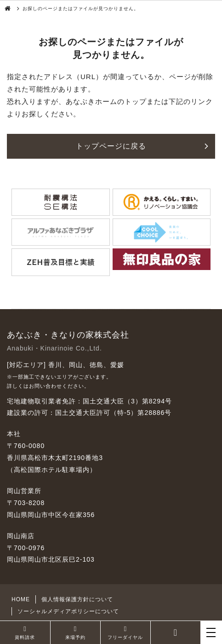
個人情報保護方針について (77, 599)
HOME (21, 599)
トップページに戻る (111, 146)
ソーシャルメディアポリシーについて (68, 611)
